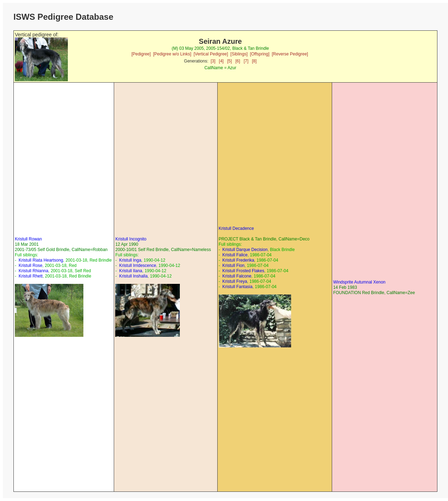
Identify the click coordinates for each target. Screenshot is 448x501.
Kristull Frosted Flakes (243, 271)
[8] (254, 61)
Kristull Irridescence (138, 266)
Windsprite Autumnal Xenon (359, 282)
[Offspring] (260, 54)
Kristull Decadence (236, 228)
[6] (238, 61)
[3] (213, 61)
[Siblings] (239, 54)
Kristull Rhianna (34, 271)
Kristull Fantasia (237, 287)
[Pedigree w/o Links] (172, 54)
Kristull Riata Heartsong (41, 260)
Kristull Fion (233, 266)
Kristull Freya (235, 281)
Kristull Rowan (28, 239)
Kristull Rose (31, 266)
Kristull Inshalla (133, 276)
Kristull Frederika (238, 260)
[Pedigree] (141, 54)
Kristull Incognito (131, 239)
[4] (221, 61)
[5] (229, 61)
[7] (246, 61)
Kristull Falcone (237, 276)
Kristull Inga (130, 260)
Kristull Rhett (31, 276)
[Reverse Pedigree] (290, 54)
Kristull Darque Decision (245, 250)
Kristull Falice (235, 255)
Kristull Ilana (131, 271)
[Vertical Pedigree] (211, 54)
